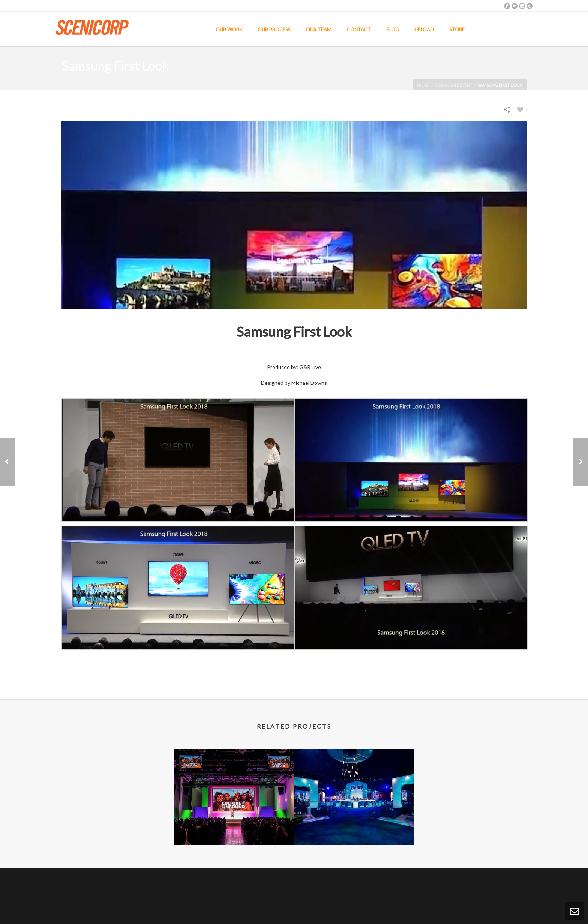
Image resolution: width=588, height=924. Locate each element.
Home (423, 85)
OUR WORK (229, 30)
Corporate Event (454, 85)
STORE (457, 30)
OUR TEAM (319, 30)
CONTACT (359, 30)
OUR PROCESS (274, 30)
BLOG (393, 30)
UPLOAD (424, 30)
